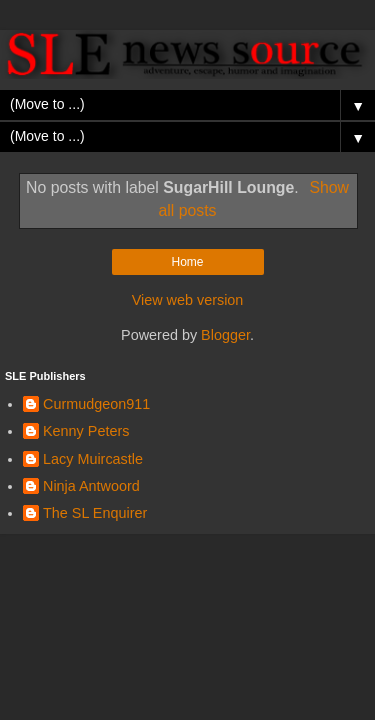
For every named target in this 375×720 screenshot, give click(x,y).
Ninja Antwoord (91, 486)
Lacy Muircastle (93, 459)
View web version (188, 300)
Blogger (225, 335)
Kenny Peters (86, 431)
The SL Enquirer (95, 513)
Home (187, 262)
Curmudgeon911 (96, 404)
